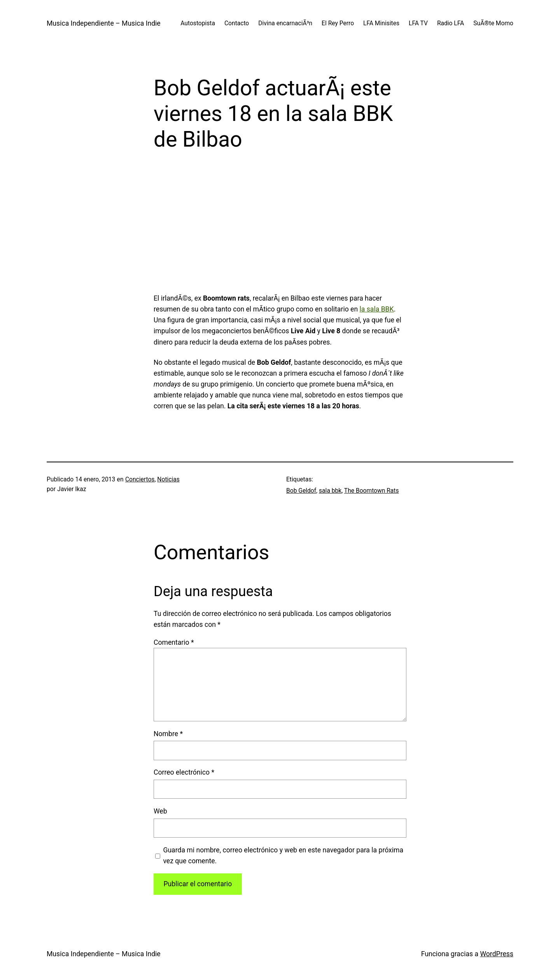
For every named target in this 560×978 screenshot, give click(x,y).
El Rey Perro (338, 23)
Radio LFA (451, 23)
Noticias (168, 479)
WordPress (497, 954)
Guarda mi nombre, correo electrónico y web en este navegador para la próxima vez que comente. (283, 856)
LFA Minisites (381, 23)
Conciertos (140, 479)
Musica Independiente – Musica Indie (104, 23)
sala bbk (330, 491)
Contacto (237, 23)
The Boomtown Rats (372, 491)
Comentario (174, 642)
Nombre (168, 734)
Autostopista (198, 23)
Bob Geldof (301, 491)
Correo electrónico (184, 772)
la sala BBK (377, 309)
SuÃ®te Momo (493, 23)
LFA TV (418, 23)
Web (160, 811)
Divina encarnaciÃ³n (285, 23)
